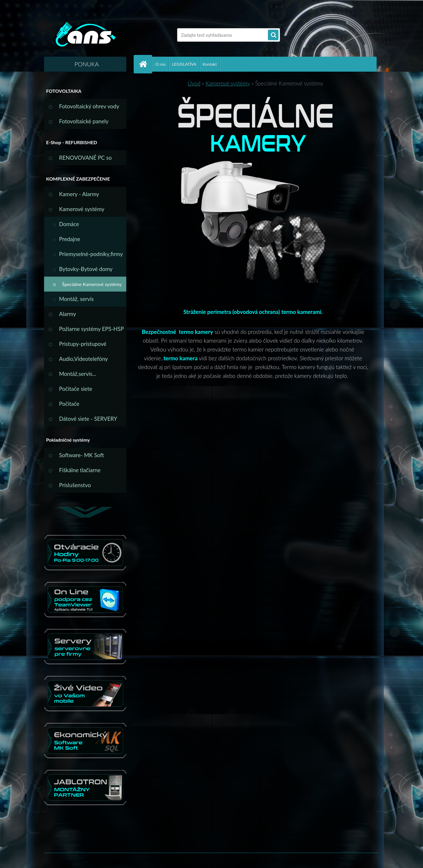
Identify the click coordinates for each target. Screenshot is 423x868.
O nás (161, 64)
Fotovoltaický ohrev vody (89, 106)
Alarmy (68, 314)
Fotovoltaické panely (84, 121)
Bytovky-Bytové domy (86, 269)
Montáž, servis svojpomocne (76, 301)
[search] (273, 35)
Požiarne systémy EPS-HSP (92, 329)
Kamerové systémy (82, 209)
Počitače (69, 404)
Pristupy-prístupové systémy (83, 346)
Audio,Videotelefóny (83, 359)
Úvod (194, 83)
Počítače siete (76, 389)
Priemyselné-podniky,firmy (91, 254)
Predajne (70, 239)
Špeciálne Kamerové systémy (92, 284)
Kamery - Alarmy (79, 194)
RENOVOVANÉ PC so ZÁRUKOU (85, 160)
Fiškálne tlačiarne (80, 470)
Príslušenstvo (75, 485)
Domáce (69, 224)
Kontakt (210, 64)
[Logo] (84, 35)
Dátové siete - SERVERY (88, 419)
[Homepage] (145, 64)
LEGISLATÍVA (184, 64)
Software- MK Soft (82, 455)
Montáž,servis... (78, 374)
